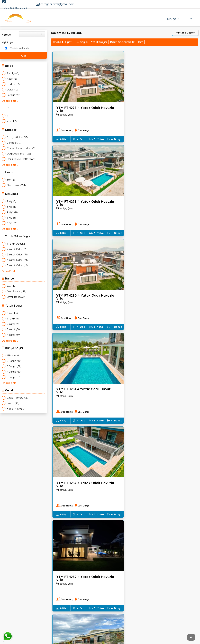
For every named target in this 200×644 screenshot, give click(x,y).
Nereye (6, 35)
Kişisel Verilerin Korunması (155, 563)
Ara (23, 55)
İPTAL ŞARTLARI (83, 570)
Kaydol (165, 610)
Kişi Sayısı (8, 42)
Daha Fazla (9, 101)
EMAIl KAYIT (149, 582)
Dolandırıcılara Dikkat (87, 577)
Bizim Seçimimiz (122, 42)
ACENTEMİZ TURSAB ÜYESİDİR (157, 577)
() (13, 73)
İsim (141, 42)
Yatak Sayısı (99, 42)
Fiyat (68, 42)
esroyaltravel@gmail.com (55, 4)
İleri (197, 529)
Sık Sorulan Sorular (150, 570)
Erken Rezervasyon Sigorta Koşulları (96, 583)
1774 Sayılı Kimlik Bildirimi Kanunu (93, 563)
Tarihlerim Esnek (20, 48)
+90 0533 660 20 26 (15, 5)
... (192, 528)
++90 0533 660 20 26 (42, 594)
